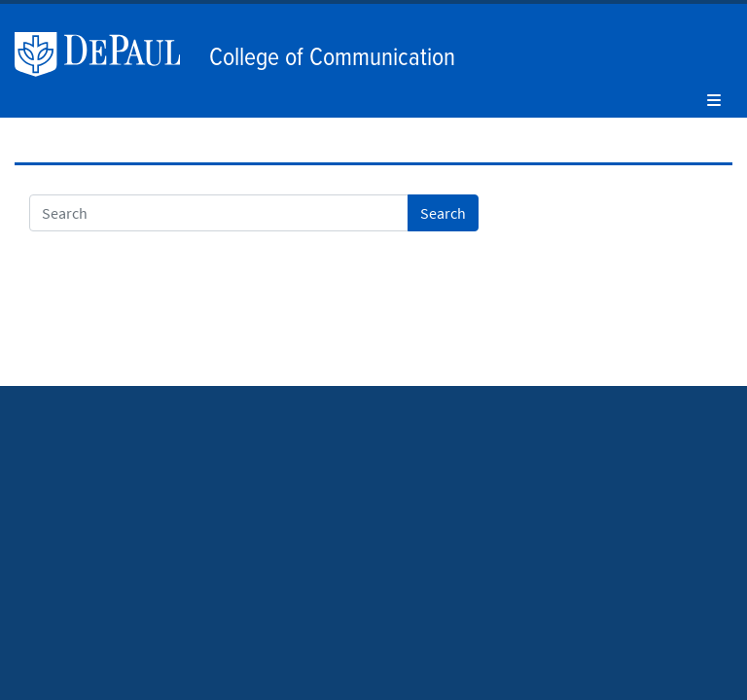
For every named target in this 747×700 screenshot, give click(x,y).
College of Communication (332, 58)
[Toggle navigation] (714, 100)
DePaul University (107, 54)
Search (443, 213)
